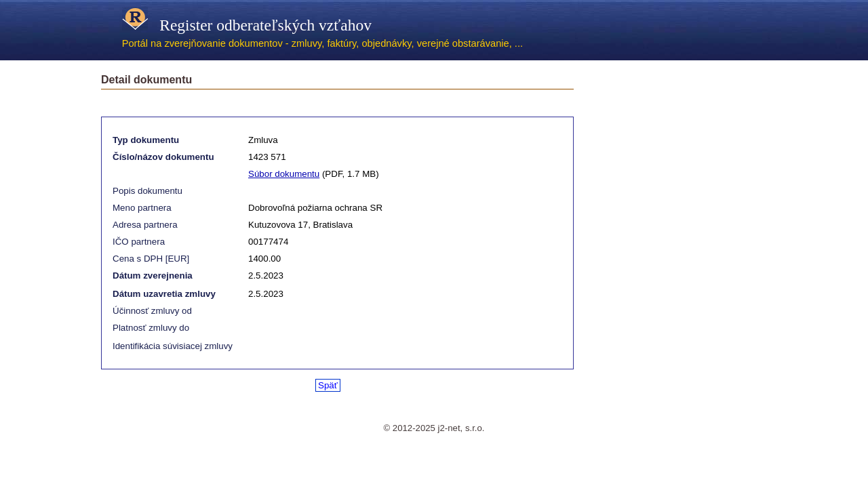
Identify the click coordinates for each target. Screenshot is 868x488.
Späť (328, 385)
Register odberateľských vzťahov (247, 25)
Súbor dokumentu (284, 174)
